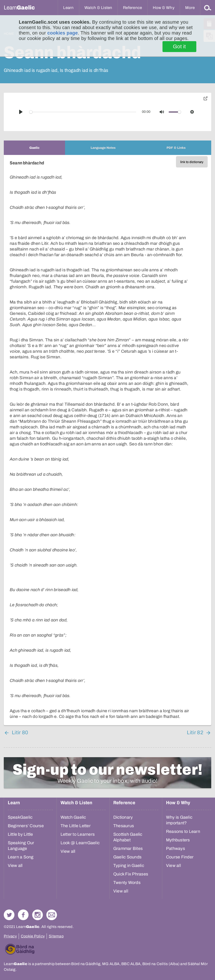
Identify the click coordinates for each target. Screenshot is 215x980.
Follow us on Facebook (23, 915)
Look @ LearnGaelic (80, 843)
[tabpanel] (107, 440)
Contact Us (52, 915)
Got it (179, 47)
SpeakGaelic (20, 817)
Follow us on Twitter (9, 915)
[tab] (34, 148)
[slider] (83, 112)
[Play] (21, 112)
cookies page (63, 33)
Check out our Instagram (37, 915)
